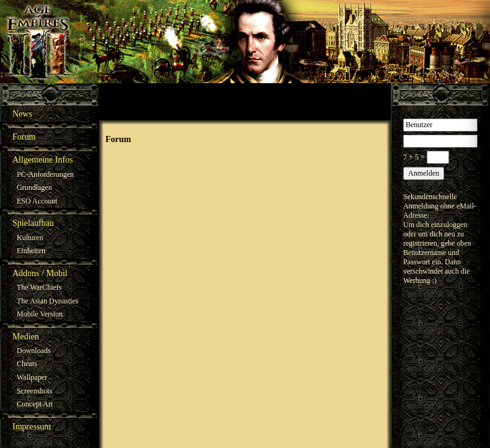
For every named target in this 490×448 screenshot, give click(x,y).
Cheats (27, 364)
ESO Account (37, 201)
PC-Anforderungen (45, 174)
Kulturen (30, 238)
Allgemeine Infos (43, 160)
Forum (24, 137)
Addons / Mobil (40, 273)
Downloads (34, 351)
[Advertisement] (245, 102)
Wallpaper (32, 377)
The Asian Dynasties (47, 301)
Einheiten (31, 251)
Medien (26, 337)
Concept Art (35, 404)
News (22, 114)
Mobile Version (40, 314)
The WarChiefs (39, 287)
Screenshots (34, 391)
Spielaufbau (33, 223)
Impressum (32, 427)
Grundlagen (34, 187)
